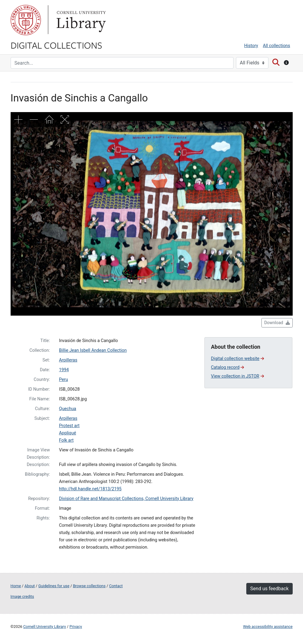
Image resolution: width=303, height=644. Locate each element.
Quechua (67, 409)
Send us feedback (269, 589)
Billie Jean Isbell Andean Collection (93, 350)
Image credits (22, 596)
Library (80, 20)
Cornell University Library (45, 627)
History (251, 46)
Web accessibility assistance (268, 627)
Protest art (69, 426)
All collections (277, 46)
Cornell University (26, 20)
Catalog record (227, 367)
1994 (64, 370)
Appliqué (67, 433)
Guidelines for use (54, 586)
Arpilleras (68, 360)
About (30, 586)
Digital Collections (56, 45)
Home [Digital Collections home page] (16, 586)
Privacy (76, 627)
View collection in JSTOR (237, 376)
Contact (116, 586)
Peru (63, 380)
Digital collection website (237, 359)
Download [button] (277, 323)
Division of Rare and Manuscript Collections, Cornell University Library (126, 499)
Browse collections (89, 586)
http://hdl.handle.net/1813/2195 (90, 489)
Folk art (66, 440)
